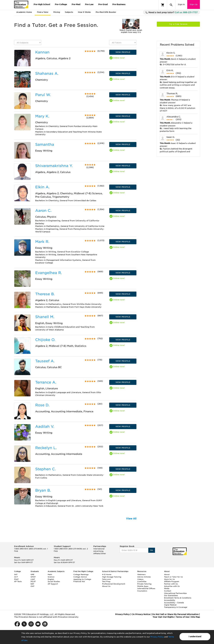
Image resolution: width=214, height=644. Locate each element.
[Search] (171, 5)
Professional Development (114, 584)
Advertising (98, 551)
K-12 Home (107, 574)
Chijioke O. (45, 340)
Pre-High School (42, 4)
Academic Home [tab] (24, 12)
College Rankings (81, 574)
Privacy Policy (157, 637)
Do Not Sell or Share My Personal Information (175, 614)
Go (152, 550)
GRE (32, 574)
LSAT (33, 579)
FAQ (16, 551)
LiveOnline (142, 581)
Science (51, 577)
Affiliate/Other (100, 554)
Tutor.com (106, 579)
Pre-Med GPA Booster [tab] (106, 12)
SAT (16, 574)
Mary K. (42, 116)
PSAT (16, 579)
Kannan (42, 52)
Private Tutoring (144, 584)
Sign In (181, 4)
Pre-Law (89, 4)
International (99, 549)
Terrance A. (46, 382)
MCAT (33, 581)
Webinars (141, 574)
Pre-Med (76, 4)
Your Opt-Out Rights (163, 617)
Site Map (195, 617)
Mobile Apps (143, 586)
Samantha (45, 144)
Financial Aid (79, 581)
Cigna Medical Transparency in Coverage (176, 606)
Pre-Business (119, 4)
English (51, 579)
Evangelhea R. (49, 273)
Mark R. (42, 242)
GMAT (33, 577)
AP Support (53, 584)
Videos (140, 579)
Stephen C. (45, 469)
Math (50, 574)
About (167, 574)
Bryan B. (43, 490)
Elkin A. (42, 187)
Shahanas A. (47, 73)
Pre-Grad (103, 4)
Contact (168, 591)
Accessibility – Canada (174, 603)
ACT (16, 577)
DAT (32, 584)
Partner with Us (171, 584)
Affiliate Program (172, 581)
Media (167, 588)
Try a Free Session (178, 24)
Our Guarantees (171, 595)
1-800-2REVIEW (31, 549)
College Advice (80, 577)
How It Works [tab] (84, 12)
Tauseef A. (45, 361)
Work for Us (169, 579)
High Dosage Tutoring (112, 577)
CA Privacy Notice (141, 614)
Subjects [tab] (69, 12)
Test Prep (106, 581)
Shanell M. (45, 317)
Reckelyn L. (46, 448)
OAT (32, 586)
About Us (106, 586)
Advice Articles (144, 577)
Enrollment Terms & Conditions (178, 598)
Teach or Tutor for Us (173, 577)
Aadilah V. (45, 426)
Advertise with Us (172, 586)
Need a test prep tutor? (171, 13)
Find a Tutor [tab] (43, 12)
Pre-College (61, 4)
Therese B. (45, 294)
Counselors (142, 591)
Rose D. (42, 405)
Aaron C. (43, 211)
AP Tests (18, 581)
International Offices (146, 588)
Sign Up (194, 4)
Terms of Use (182, 617)
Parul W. (43, 95)
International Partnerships (175, 593)
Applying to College (82, 579)
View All (131, 519)
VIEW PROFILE (123, 52)
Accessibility (170, 600)
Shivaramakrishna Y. (54, 166)
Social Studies (54, 581)
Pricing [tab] (57, 12)
